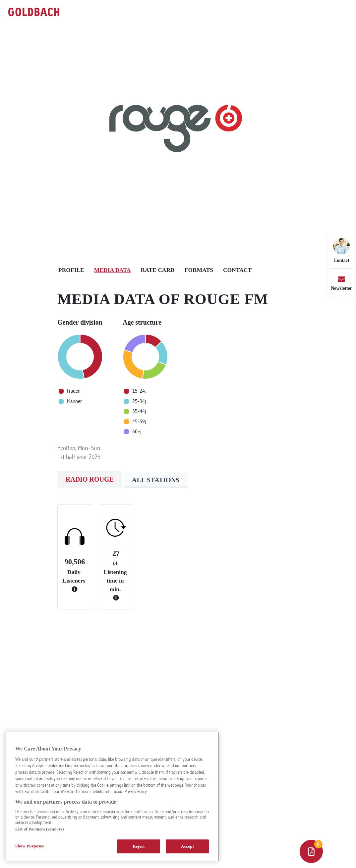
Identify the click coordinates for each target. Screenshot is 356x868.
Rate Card (157, 270)
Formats (199, 270)
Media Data (113, 270)
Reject (139, 846)
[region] (112, 796)
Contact (237, 270)
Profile (71, 270)
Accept (187, 846)
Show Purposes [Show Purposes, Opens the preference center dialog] (30, 846)
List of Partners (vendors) (40, 829)
